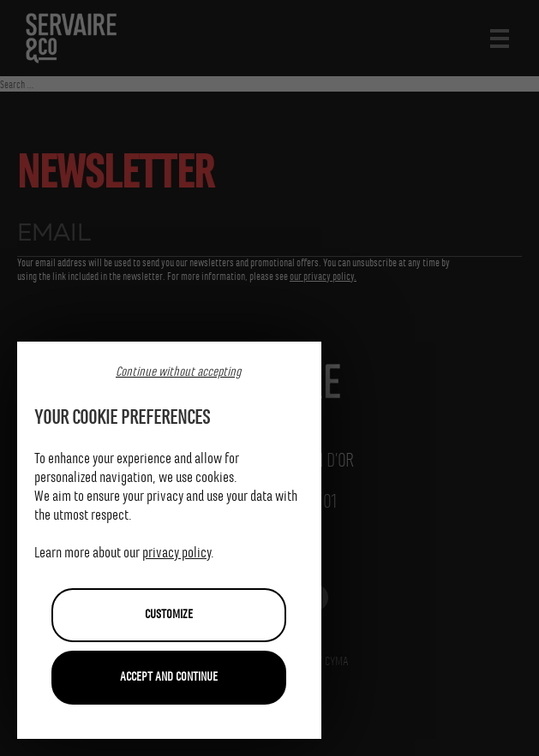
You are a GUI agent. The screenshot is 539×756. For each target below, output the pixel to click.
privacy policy (177, 553)
